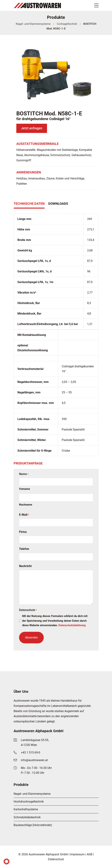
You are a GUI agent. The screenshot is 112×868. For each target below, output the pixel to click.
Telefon (24, 549)
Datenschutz (56, 859)
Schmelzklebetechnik (27, 817)
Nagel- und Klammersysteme (33, 24)
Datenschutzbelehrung (72, 625)
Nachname (26, 505)
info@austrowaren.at (34, 760)
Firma (23, 532)
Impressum (77, 854)
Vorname (25, 489)
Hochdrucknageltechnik (29, 802)
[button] (7, 861)
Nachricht (25, 566)
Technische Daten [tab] (29, 204)
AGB (90, 854)
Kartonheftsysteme (26, 809)
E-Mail (24, 515)
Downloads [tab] (58, 204)
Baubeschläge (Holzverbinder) (33, 825)
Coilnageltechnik (67, 24)
